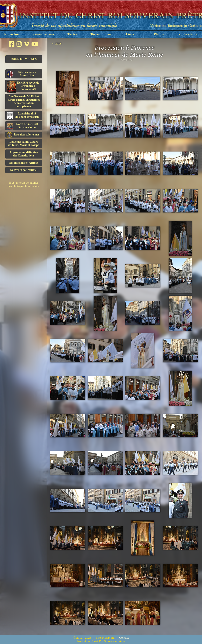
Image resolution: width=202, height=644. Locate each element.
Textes (72, 34)
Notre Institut (14, 34)
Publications (188, 34)
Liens (130, 34)
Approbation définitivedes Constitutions (24, 154)
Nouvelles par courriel (24, 170)
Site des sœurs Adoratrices (21, 74)
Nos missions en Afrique (24, 163)
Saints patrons (43, 34)
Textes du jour (101, 34)
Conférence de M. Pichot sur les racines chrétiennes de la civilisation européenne (24, 101)
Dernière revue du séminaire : (23, 87)
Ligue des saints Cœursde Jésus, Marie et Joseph (24, 143)
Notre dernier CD (22, 126)
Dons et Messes (24, 59)
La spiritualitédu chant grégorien (23, 115)
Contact (124, 638)
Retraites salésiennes (23, 135)
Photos (159, 34)
